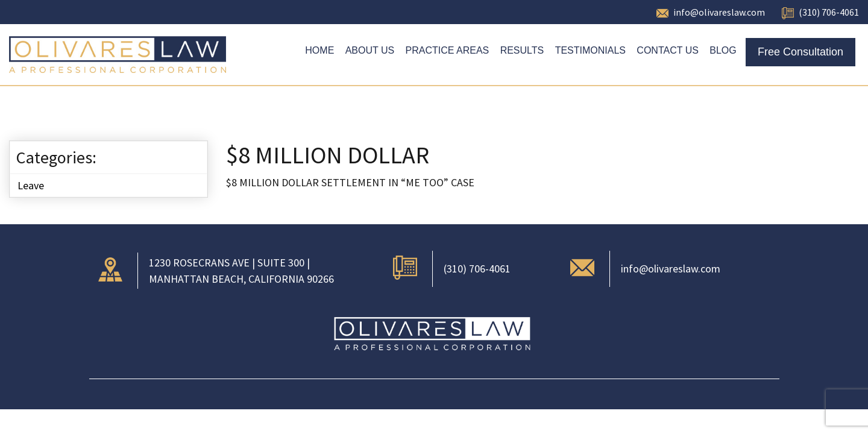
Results (522, 50)
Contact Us (668, 50)
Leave (31, 185)
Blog (723, 50)
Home (319, 50)
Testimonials (590, 50)
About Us (370, 50)
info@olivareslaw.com (719, 12)
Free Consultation (800, 52)
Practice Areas (448, 50)
